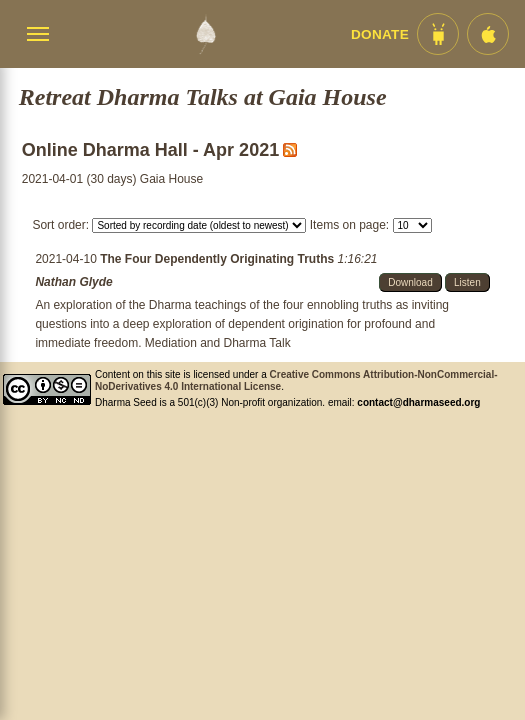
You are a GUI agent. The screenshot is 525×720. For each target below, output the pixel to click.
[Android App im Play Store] (438, 34)
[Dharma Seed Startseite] (205, 34)
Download (410, 282)
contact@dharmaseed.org (418, 402)
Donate (380, 34)
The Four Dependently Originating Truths (218, 259)
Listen (467, 282)
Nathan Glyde (73, 282)
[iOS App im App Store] (488, 34)
